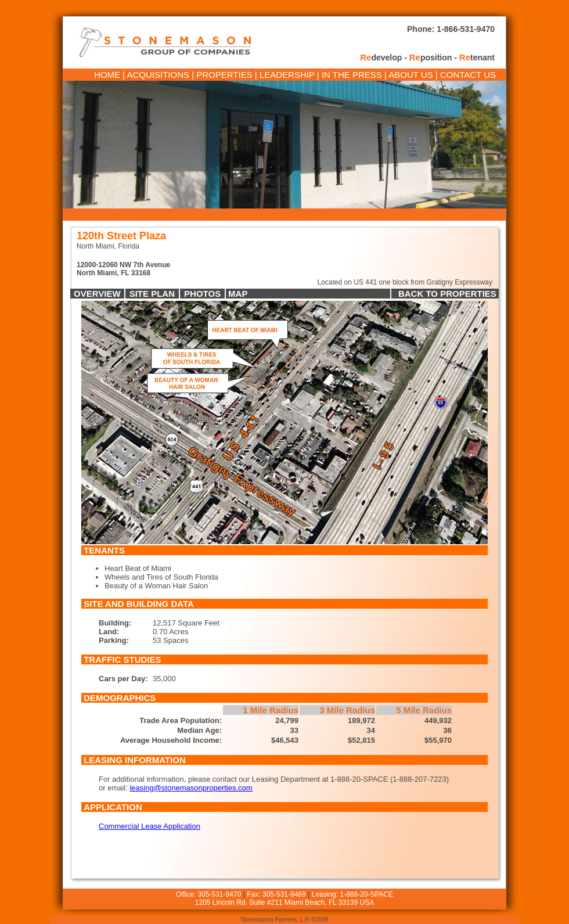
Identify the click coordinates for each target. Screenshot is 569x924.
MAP (238, 294)
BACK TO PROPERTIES (449, 294)
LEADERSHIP (287, 75)
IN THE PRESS (352, 75)
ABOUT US (410, 75)
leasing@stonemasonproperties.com (191, 788)
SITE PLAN (152, 294)
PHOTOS (202, 294)
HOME (107, 75)
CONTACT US (468, 75)
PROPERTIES (224, 75)
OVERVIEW (97, 294)
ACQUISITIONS (159, 75)
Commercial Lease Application (150, 826)
